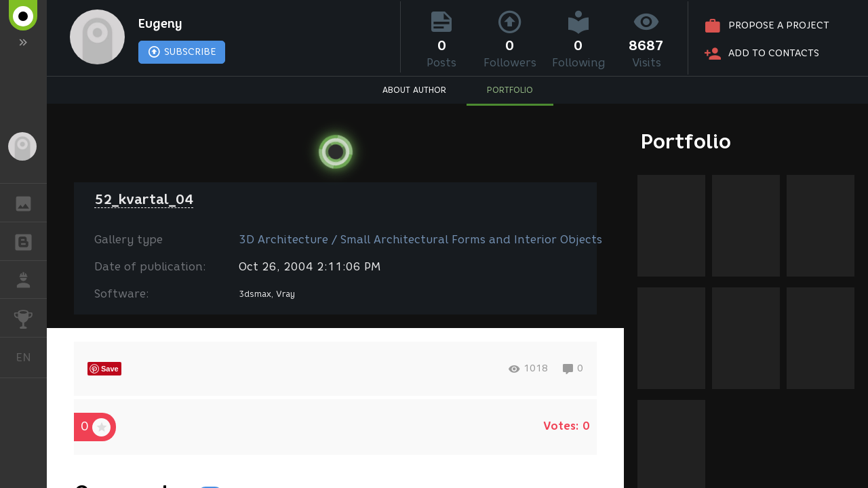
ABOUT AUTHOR (414, 92)
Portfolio (686, 141)
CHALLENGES (30, 317)
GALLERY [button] (30, 203)
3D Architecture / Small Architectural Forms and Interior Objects (420, 240)
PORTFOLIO (510, 92)
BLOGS (30, 240)
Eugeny (164, 24)
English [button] (28, 358)
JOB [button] (30, 280)
